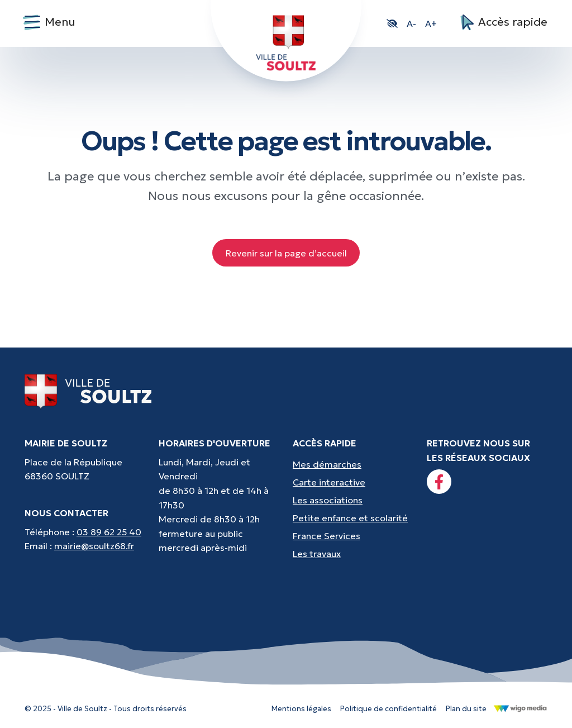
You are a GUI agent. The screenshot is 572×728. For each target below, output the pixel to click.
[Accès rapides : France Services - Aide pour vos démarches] (353, 536)
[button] (392, 23)
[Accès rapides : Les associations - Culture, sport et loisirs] (353, 500)
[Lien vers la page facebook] (439, 482)
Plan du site (466, 709)
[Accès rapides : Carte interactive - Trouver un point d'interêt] (353, 482)
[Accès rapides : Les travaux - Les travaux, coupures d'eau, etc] (353, 554)
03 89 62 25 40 (109, 532)
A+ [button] (431, 23)
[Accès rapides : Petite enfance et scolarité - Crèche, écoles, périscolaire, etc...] (353, 518)
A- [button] (411, 23)
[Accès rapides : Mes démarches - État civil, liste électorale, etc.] (353, 464)
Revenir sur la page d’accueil (286, 253)
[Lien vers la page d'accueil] (89, 391)
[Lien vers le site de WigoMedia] (520, 708)
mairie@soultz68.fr (94, 546)
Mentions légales (301, 709)
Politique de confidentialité (389, 709)
